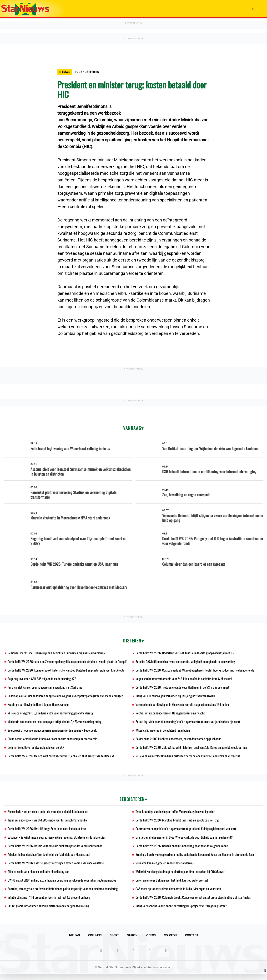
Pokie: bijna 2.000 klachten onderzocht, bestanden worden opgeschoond (179, 741)
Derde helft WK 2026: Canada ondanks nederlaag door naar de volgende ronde (182, 850)
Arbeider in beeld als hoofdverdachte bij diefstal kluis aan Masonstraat (49, 859)
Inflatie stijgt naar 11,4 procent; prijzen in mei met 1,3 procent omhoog (50, 903)
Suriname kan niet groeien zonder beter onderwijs (165, 868)
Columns (95, 941)
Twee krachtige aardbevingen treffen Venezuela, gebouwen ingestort (176, 815)
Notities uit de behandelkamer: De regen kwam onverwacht (171, 715)
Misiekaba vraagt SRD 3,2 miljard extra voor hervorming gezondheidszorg (52, 715)
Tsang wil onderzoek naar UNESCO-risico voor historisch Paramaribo (49, 824)
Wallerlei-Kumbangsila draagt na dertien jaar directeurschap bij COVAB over (181, 876)
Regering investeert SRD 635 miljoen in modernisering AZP (43, 680)
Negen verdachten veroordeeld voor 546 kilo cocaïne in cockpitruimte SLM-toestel (185, 680)
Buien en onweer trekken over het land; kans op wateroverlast (172, 885)
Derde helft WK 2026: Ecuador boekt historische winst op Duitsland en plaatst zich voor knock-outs (66, 671)
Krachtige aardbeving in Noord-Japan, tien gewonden (39, 706)
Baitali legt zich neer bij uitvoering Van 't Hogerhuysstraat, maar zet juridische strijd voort (189, 724)
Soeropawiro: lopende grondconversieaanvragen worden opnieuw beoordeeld (53, 732)
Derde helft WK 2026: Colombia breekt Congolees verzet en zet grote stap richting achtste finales (194, 903)
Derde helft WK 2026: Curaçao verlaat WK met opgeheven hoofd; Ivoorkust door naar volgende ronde (196, 671)
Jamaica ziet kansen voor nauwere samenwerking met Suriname (46, 688)
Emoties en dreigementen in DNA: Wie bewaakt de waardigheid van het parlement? (185, 841)
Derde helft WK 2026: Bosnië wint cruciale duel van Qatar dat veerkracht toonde (56, 850)
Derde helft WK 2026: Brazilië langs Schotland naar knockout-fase (47, 832)
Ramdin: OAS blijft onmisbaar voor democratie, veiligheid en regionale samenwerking (186, 662)
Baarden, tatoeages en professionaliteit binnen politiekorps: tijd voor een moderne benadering (63, 894)
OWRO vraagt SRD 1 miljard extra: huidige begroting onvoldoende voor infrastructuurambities (63, 885)
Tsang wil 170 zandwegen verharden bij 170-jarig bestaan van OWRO (176, 697)
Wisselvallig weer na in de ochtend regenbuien (163, 732)
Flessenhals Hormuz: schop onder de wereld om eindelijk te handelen (48, 815)
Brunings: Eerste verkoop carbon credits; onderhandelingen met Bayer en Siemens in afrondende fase (196, 859)
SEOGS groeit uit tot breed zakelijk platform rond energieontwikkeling (49, 912)
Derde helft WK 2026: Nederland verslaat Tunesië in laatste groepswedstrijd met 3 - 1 (186, 653)
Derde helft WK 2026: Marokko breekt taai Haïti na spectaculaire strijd (178, 824)
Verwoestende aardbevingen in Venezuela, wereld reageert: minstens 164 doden (183, 706)
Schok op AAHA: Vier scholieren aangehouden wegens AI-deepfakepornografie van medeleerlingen (66, 697)
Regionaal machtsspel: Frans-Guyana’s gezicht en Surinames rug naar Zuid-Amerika (57, 653)
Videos (151, 941)
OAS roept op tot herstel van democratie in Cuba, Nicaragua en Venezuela (179, 894)
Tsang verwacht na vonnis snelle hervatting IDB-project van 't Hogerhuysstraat (182, 912)
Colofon (170, 941)
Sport (114, 941)
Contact (192, 941)
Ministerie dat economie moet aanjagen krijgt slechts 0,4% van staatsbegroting (55, 724)
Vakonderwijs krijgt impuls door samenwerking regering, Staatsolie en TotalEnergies (58, 841)
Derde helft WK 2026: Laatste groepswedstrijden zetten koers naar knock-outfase (56, 868)
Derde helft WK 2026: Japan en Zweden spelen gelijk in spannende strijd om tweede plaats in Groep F (68, 662)
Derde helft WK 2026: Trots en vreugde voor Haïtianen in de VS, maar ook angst (183, 688)
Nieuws (74, 941)
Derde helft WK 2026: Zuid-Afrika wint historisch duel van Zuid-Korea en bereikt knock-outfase (192, 750)
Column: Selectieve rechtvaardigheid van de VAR (36, 750)
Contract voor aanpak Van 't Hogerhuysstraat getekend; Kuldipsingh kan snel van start (186, 832)
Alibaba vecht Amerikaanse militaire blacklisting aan (39, 876)
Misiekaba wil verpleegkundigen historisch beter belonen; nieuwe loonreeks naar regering (189, 759)
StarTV (132, 941)
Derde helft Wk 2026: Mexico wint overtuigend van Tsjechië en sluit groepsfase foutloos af (61, 759)
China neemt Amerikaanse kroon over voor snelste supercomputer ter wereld (54, 741)
